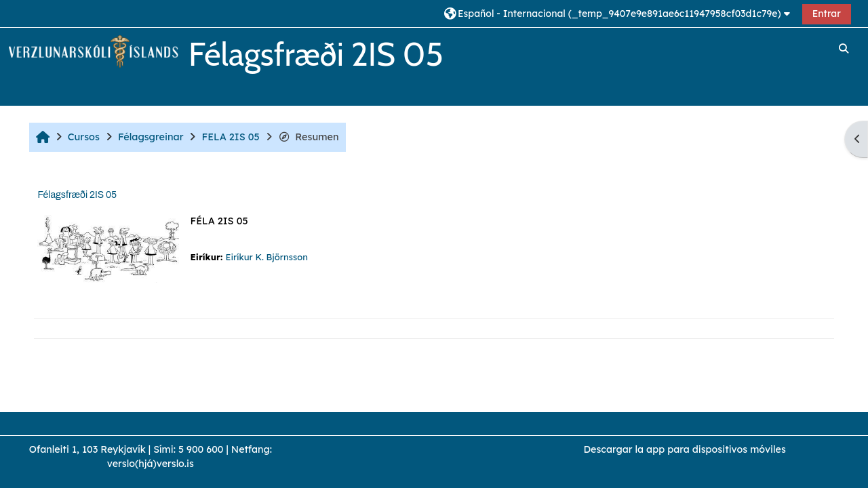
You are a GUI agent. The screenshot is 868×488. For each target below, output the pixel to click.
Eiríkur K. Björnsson (266, 257)
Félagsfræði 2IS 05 (77, 195)
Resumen (309, 137)
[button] (619, 13)
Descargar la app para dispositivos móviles (684, 449)
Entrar (827, 14)
